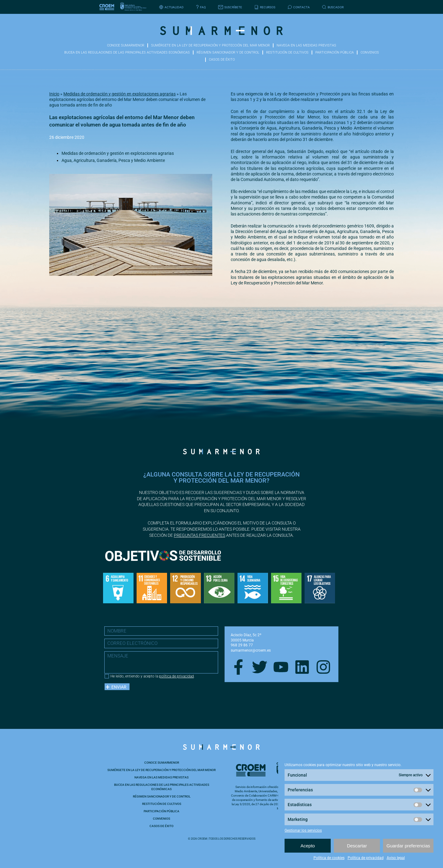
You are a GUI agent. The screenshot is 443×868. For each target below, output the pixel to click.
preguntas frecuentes (200, 535)
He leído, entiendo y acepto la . (153, 676)
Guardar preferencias (408, 846)
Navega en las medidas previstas (306, 45)
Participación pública (335, 52)
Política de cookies (329, 858)
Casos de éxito (222, 60)
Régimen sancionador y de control (228, 52)
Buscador (333, 7)
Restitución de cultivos (287, 52)
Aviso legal (396, 858)
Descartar (357, 846)
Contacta (299, 7)
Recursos (265, 7)
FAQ (201, 7)
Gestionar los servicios (303, 830)
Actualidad (171, 7)
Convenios (370, 52)
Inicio (54, 94)
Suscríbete (230, 7)
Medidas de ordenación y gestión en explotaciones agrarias (120, 94)
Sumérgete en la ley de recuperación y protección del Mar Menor (210, 45)
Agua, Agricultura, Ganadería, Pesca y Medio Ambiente (113, 160)
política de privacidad (176, 676)
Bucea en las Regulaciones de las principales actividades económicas (127, 52)
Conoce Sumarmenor (126, 45)
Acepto (308, 846)
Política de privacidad (366, 858)
